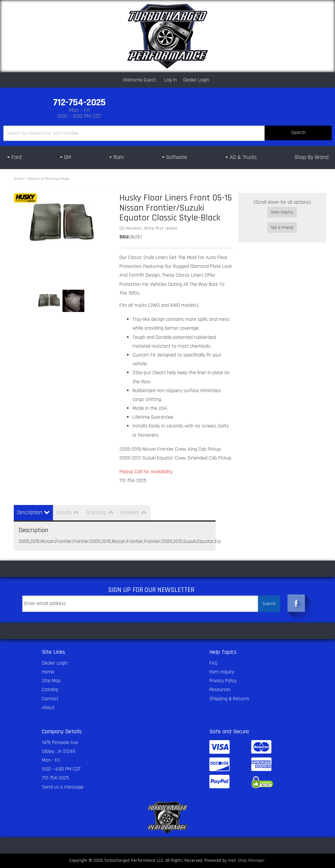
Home (19, 179)
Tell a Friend (282, 222)
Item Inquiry (282, 212)
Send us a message (63, 787)
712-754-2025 (55, 778)
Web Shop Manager (246, 860)
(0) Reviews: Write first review (148, 228)
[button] (167, 133)
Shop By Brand (311, 157)
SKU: (124, 237)
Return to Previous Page (48, 179)
